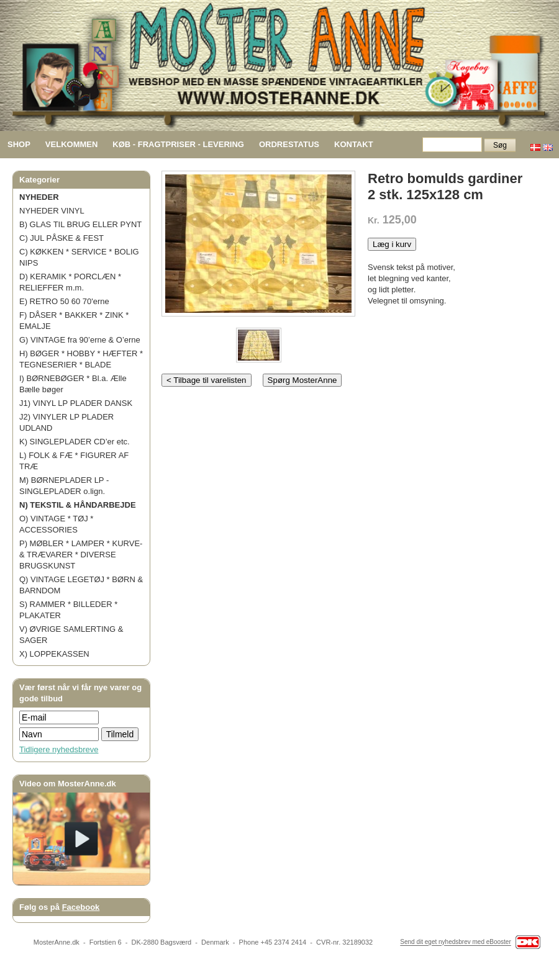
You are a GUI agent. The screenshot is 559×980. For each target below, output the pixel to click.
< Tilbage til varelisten (207, 380)
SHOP (19, 144)
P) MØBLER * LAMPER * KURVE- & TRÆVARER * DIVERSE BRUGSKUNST (81, 555)
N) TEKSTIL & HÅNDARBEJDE (78, 505)
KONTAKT (354, 144)
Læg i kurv (392, 244)
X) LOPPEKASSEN (54, 654)
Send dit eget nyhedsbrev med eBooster (455, 942)
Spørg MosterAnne (302, 380)
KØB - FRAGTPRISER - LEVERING (178, 144)
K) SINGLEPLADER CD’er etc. (75, 442)
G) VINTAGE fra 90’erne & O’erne (80, 340)
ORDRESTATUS (289, 144)
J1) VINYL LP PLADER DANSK (76, 403)
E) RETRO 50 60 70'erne (64, 301)
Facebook (81, 907)
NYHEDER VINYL (52, 211)
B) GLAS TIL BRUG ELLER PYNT (80, 224)
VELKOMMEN (72, 144)
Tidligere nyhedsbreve (59, 749)
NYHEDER (39, 197)
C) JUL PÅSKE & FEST (61, 238)
